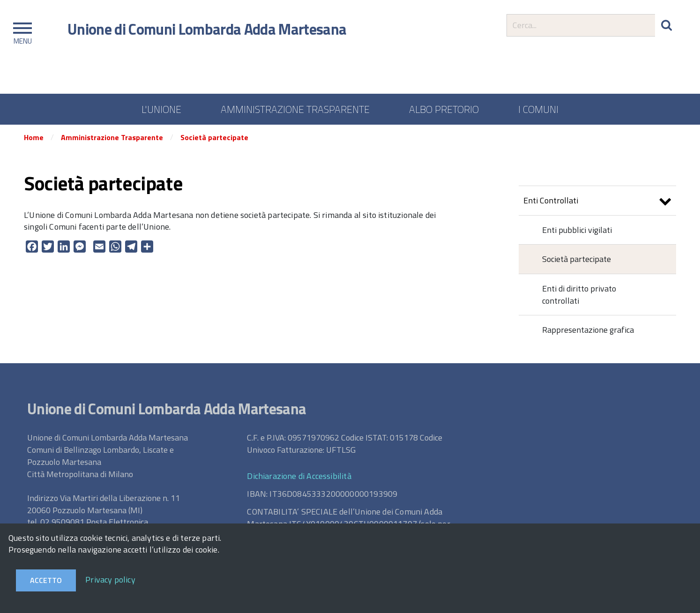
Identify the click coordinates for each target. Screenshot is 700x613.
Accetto (46, 580)
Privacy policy (110, 579)
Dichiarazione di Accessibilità (299, 476)
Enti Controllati (597, 202)
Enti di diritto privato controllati (579, 295)
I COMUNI (538, 109)
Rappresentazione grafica (588, 330)
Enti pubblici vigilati (577, 230)
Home (34, 137)
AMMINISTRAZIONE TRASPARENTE (295, 109)
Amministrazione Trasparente (112, 137)
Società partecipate (214, 137)
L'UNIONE (161, 109)
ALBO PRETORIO (444, 109)
